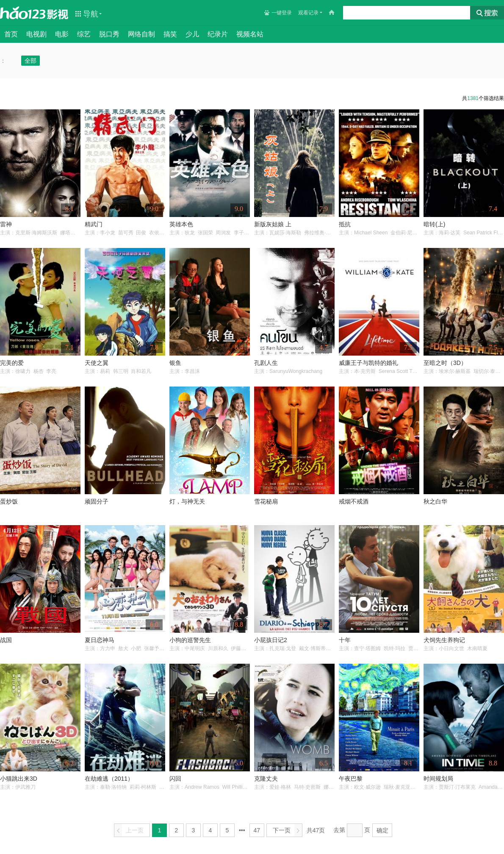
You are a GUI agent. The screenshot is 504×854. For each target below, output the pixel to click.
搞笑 (170, 34)
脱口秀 (109, 34)
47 (257, 830)
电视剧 (36, 34)
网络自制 (141, 34)
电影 (62, 34)
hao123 (23, 13)
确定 (382, 830)
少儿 (192, 34)
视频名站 (250, 34)
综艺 (84, 34)
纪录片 (218, 34)
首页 (11, 34)
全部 (30, 61)
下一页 (287, 830)
